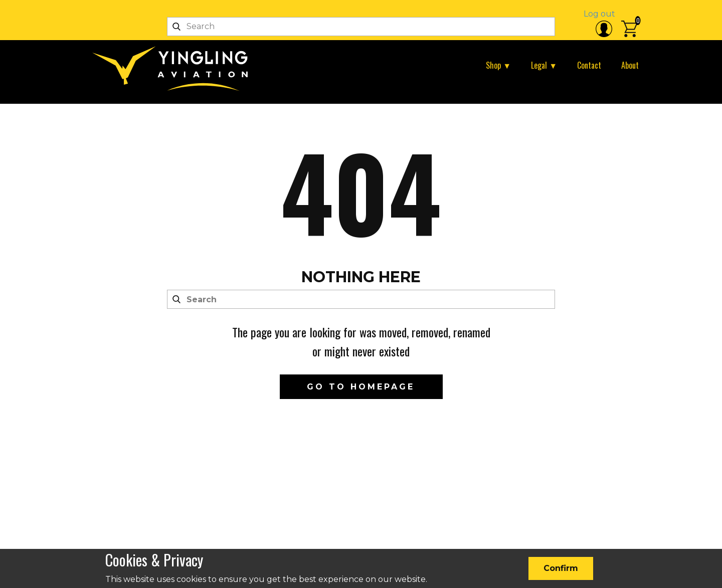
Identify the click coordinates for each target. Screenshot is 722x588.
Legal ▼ (544, 65)
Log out (599, 14)
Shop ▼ (498, 65)
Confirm (561, 568)
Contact (589, 65)
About (630, 65)
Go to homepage (361, 387)
